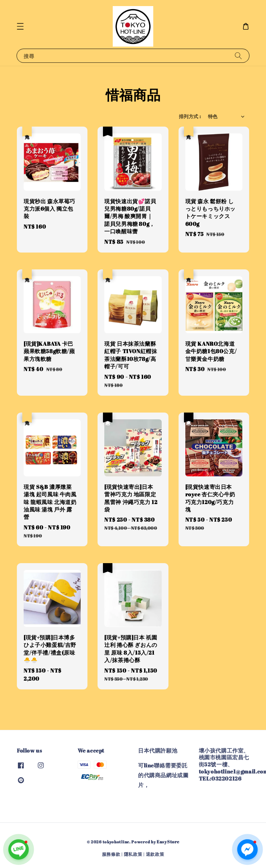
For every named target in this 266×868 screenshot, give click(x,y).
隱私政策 (133, 854)
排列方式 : (190, 116)
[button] (20, 26)
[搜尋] (238, 56)
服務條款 (111, 854)
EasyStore (168, 842)
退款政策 (155, 854)
